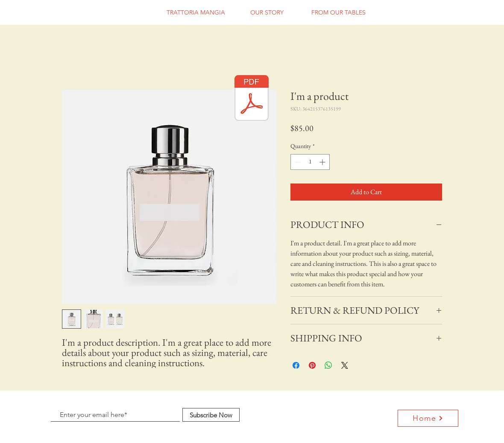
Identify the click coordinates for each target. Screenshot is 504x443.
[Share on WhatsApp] (328, 365)
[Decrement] (297, 162)
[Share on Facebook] (296, 365)
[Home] (428, 418)
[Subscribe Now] (211, 415)
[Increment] (323, 162)
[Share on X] (345, 365)
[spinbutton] (310, 162)
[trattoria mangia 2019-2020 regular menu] (252, 99)
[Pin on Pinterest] (312, 365)
